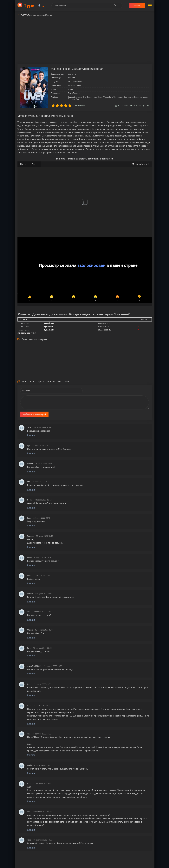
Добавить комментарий (34, 414)
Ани (29, 576)
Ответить (31, 435)
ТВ (34, 5)
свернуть (145, 320)
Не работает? (140, 164)
